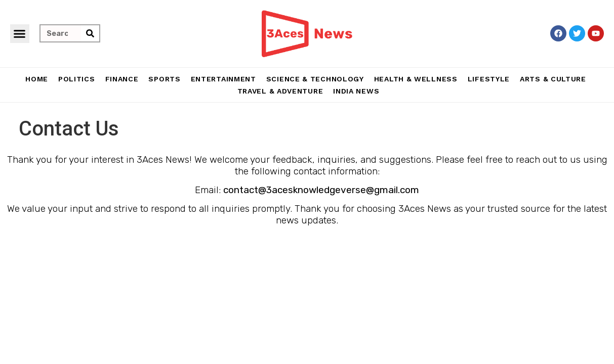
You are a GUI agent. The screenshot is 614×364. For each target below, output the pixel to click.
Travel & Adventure (280, 91)
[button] (20, 34)
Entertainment (223, 79)
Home (37, 79)
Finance (122, 79)
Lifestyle (489, 79)
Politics (77, 79)
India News (356, 91)
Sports (164, 79)
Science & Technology (315, 79)
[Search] (90, 33)
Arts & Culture (553, 79)
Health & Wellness (416, 79)
